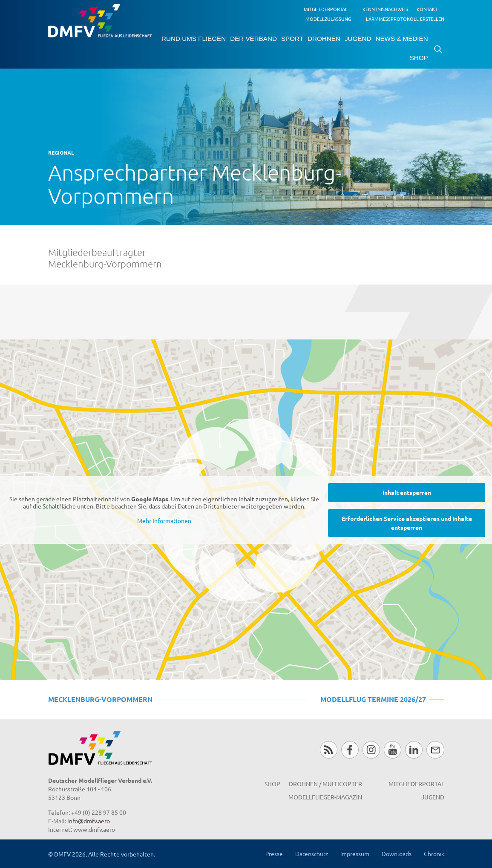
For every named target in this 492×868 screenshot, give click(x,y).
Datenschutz (312, 854)
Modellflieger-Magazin (325, 797)
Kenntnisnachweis (385, 9)
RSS (329, 750)
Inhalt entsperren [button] (407, 492)
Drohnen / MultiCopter (325, 784)
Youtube (393, 750)
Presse (274, 854)
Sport (292, 39)
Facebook (350, 750)
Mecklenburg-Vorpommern (100, 699)
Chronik (434, 854)
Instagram (371, 750)
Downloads (397, 854)
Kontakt (427, 9)
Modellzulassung (328, 19)
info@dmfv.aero (89, 821)
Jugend (358, 39)
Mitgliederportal (326, 9)
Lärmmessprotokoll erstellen (405, 19)
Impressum (355, 854)
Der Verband (253, 39)
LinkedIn (414, 750)
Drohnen (324, 39)
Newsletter (435, 750)
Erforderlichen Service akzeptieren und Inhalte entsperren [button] (407, 522)
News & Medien (401, 39)
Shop (419, 58)
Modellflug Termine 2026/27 (373, 699)
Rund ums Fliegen (194, 39)
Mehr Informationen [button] (164, 521)
